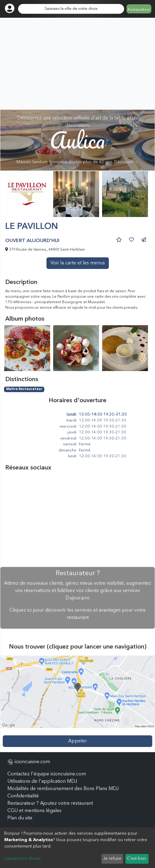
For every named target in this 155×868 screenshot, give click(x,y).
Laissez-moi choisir (23, 859)
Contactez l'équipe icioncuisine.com (47, 774)
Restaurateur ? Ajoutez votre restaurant (50, 804)
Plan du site (20, 818)
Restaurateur (139, 10)
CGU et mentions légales (34, 811)
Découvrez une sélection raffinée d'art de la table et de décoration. (77, 140)
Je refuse (112, 859)
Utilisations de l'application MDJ (42, 782)
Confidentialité (23, 796)
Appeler (77, 741)
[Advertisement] (77, 64)
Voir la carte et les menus (78, 263)
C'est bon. (137, 859)
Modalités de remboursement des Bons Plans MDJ (63, 789)
